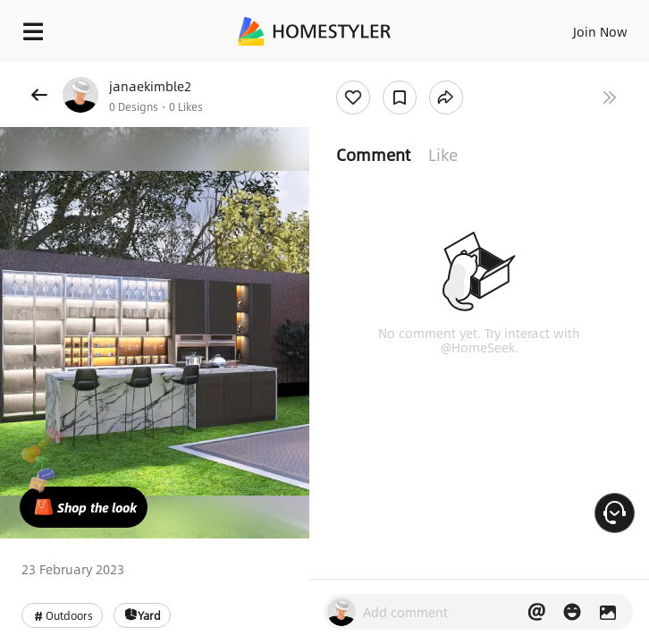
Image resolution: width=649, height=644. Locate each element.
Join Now (600, 31)
